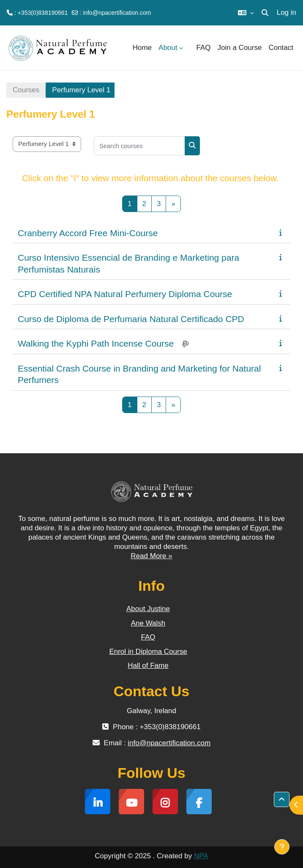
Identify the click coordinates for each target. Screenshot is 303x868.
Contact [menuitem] (281, 48)
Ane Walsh (148, 623)
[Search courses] (139, 146)
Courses (26, 90)
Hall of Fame (148, 665)
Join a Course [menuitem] (240, 48)
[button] (246, 13)
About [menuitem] (168, 48)
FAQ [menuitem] (204, 48)
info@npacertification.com (117, 13)
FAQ (148, 637)
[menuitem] (190, 48)
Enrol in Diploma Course (148, 652)
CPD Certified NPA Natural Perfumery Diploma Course (125, 294)
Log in (287, 12)
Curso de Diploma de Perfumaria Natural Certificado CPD (131, 319)
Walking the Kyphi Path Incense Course (96, 343)
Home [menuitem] (142, 48)
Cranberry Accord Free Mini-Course (88, 233)
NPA (201, 856)
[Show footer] (282, 847)
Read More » (151, 556)
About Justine (148, 609)
